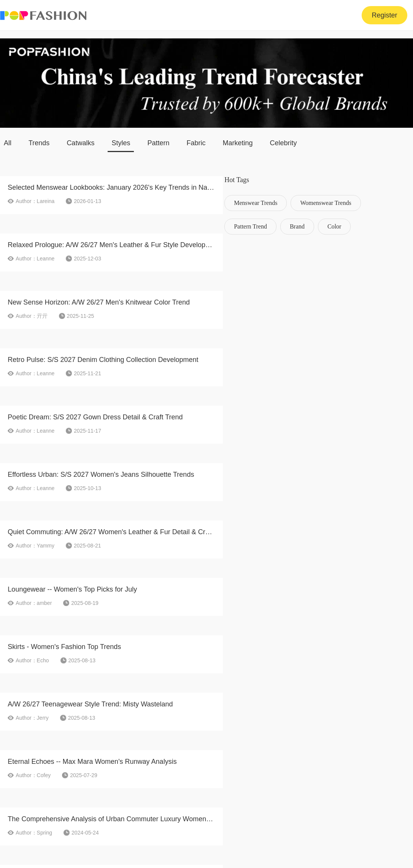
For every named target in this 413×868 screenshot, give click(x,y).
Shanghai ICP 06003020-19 (376, 840)
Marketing (238, 143)
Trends (39, 143)
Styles (121, 143)
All (8, 143)
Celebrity (284, 143)
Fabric (196, 143)
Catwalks (80, 143)
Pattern (158, 143)
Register (384, 15)
